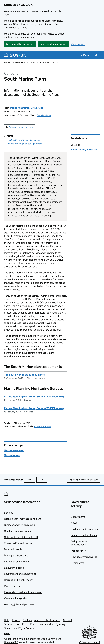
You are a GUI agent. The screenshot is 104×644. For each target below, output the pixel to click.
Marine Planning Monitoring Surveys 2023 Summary (34, 408)
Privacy (16, 620)
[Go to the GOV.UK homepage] (15, 55)
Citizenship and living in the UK (21, 537)
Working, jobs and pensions (19, 604)
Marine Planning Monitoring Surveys (25, 144)
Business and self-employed (19, 525)
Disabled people (13, 549)
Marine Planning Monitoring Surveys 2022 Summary (34, 397)
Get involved (78, 563)
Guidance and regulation (84, 529)
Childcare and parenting (17, 531)
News (74, 523)
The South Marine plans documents (24, 140)
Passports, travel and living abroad (23, 592)
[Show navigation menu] (85, 55)
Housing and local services (19, 580)
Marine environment (49, 63)
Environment (19, 63)
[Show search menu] (96, 55)
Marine (32, 63)
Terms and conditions (16, 624)
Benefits (9, 513)
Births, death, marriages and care (23, 519)
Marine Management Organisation (27, 108)
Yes (32, 480)
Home (7, 63)
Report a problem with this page (84, 480)
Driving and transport (16, 555)
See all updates (44, 115)
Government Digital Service (19, 628)
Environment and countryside (20, 574)
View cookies (78, 44)
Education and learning (17, 562)
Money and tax (12, 586)
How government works (84, 557)
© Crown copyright (89, 642)
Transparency (78, 551)
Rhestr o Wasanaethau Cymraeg (48, 624)
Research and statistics (84, 535)
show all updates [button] (42, 426)
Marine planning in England (84, 150)
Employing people (14, 568)
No (44, 480)
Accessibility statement (47, 620)
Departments (78, 517)
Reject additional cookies (54, 44)
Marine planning (12, 455)
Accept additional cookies (20, 44)
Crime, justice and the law (18, 543)
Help (7, 620)
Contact (68, 620)
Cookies (27, 620)
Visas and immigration (16, 598)
